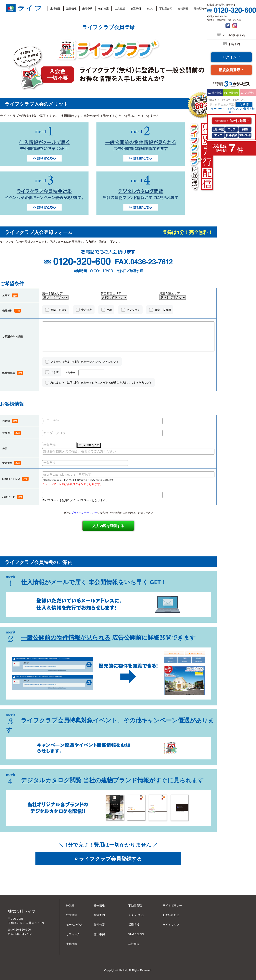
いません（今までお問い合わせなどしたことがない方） (85, 362)
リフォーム (73, 934)
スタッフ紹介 (136, 915)
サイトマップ (171, 925)
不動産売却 (166, 8)
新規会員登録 (229, 70)
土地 (109, 310)
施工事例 (136, 8)
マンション (133, 310)
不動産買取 (135, 905)
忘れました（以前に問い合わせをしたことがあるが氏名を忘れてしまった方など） (101, 382)
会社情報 (183, 8)
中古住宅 (87, 310)
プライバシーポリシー (84, 513)
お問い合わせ (171, 915)
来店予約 (234, 44)
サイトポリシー (172, 905)
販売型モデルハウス (205, 8)
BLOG (150, 8)
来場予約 (87, 8)
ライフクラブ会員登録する (110, 859)
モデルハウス (74, 925)
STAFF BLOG (136, 934)
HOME (70, 905)
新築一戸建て (59, 310)
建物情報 (71, 8)
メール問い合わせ (234, 35)
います (55, 372)
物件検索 (104, 8)
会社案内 (134, 944)
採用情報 (134, 925)
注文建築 (120, 8)
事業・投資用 (163, 310)
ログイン (229, 57)
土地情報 (55, 8)
